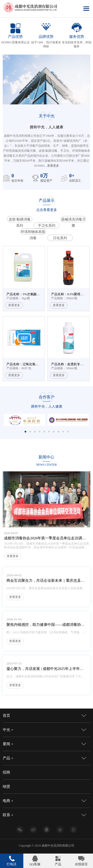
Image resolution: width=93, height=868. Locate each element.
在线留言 (81, 864)
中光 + (8, 730)
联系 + (8, 815)
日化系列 (60, 238)
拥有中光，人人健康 (47, 406)
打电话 (12, 864)
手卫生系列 (47, 226)
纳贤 (6, 787)
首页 (6, 716)
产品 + (8, 758)
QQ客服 (35, 864)
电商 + (8, 801)
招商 (6, 772)
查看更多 (53, 166)
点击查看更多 (47, 210)
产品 (58, 864)
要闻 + (8, 744)
